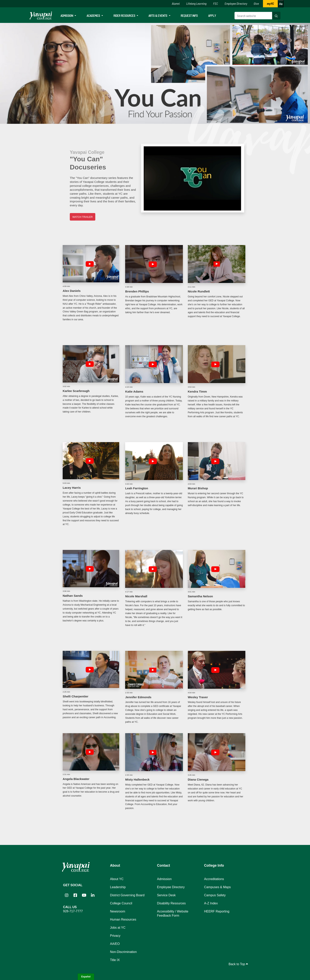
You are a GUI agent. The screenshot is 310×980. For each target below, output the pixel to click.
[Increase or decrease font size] (281, 4)
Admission (67, 16)
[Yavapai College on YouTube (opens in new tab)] (84, 895)
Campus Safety (215, 895)
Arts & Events (158, 16)
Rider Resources (125, 16)
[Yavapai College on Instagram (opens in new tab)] (67, 895)
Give (256, 3)
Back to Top (238, 964)
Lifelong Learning (196, 3)
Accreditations (214, 879)
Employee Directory (236, 3)
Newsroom (118, 911)
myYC (270, 3)
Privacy (115, 936)
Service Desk (166, 895)
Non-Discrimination (123, 952)
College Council (121, 903)
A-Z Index (211, 903)
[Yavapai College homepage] (41, 16)
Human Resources (123, 919)
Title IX (115, 960)
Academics (94, 16)
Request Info (189, 16)
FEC (215, 3)
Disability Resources (171, 903)
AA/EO (115, 944)
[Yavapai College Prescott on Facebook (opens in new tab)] (75, 895)
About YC (117, 879)
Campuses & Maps (217, 887)
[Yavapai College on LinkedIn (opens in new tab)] (93, 895)
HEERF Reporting (217, 911)
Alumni (176, 3)
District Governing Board (127, 895)
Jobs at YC (118, 928)
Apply (212, 16)
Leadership (118, 887)
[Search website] (253, 16)
